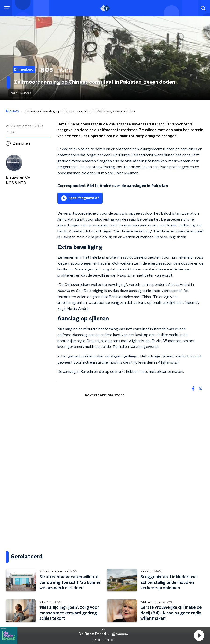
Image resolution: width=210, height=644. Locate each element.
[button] (199, 635)
